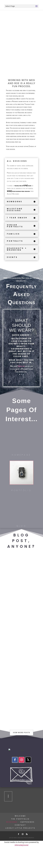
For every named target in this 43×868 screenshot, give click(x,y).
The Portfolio (20, 819)
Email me (21, 366)
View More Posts (21, 733)
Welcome (20, 816)
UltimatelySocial (21, 845)
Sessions (12, 822)
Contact (20, 825)
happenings (28, 822)
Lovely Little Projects (20, 828)
